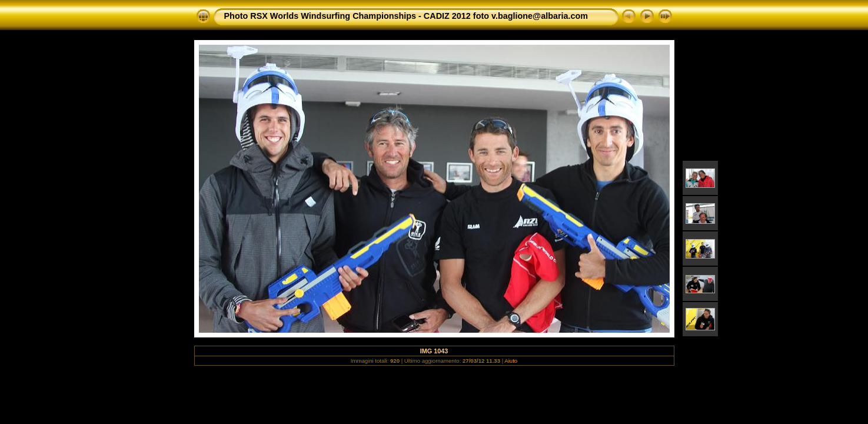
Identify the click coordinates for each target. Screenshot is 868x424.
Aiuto (511, 361)
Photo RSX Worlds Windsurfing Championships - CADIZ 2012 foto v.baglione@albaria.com (406, 16)
